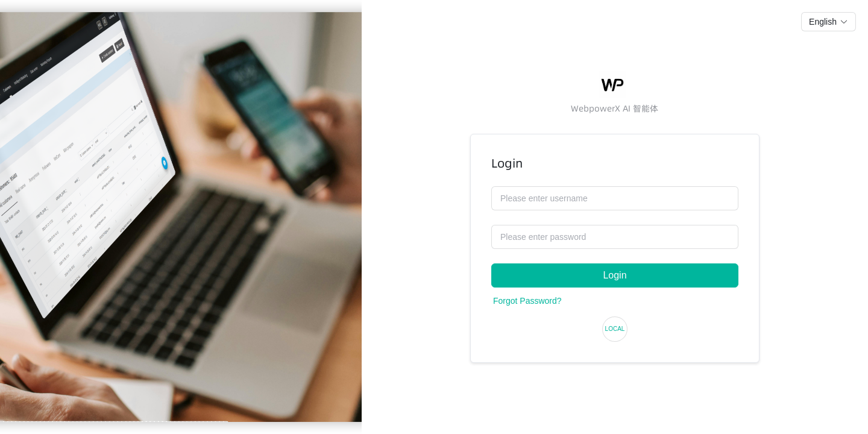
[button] (829, 22)
